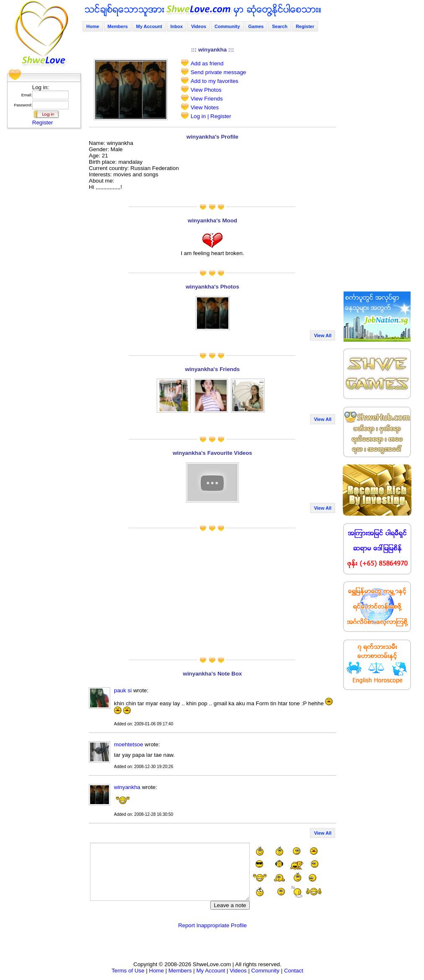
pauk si (124, 690)
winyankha (127, 787)
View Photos (206, 90)
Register (43, 122)
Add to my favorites (215, 81)
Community (227, 26)
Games (256, 26)
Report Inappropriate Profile (212, 925)
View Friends (207, 99)
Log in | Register (211, 116)
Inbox (177, 26)
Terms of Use (128, 971)
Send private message (218, 72)
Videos (199, 26)
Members (118, 26)
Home (93, 26)
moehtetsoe (129, 744)
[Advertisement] (41, 258)
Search (280, 26)
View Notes (205, 107)
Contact (294, 971)
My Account (149, 26)
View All (323, 335)
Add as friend (207, 63)
